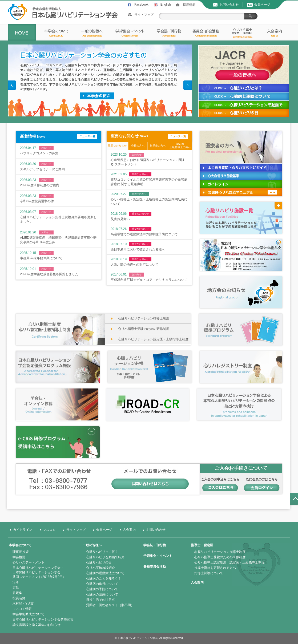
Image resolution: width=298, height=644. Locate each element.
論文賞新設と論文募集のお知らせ (37, 625)
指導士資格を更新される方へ (215, 568)
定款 (16, 588)
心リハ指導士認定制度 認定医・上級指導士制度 (229, 562)
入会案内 (129, 530)
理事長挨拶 (21, 552)
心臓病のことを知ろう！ (104, 578)
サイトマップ (144, 15)
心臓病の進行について (102, 584)
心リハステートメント (29, 562)
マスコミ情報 (22, 609)
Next (188, 85)
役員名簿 (19, 598)
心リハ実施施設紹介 (100, 568)
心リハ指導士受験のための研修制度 (144, 329)
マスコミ (49, 530)
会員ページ (262, 5)
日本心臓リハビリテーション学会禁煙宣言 (43, 619)
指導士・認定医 (202, 545)
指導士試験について (209, 573)
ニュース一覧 (87, 136)
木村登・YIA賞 (23, 604)
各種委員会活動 (155, 566)
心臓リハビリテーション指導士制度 (144, 318)
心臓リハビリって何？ (102, 552)
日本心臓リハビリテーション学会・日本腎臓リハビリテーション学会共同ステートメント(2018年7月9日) (38, 572)
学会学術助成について (29, 614)
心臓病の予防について (102, 589)
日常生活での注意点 (100, 600)
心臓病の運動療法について (105, 573)
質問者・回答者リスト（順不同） (110, 605)
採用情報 (189, 5)
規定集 (17, 593)
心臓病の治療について (102, 594)
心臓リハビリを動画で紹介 (105, 557)
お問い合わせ (229, 5)
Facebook (141, 5)
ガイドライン (23, 530)
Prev (12, 85)
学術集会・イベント (158, 556)
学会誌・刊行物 (155, 545)
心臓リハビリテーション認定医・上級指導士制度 (153, 339)
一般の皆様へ (92, 545)
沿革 (16, 582)
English (166, 5)
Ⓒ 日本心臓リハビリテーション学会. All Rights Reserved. (149, 638)
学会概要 (19, 557)
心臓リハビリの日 (99, 562)
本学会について (20, 545)
